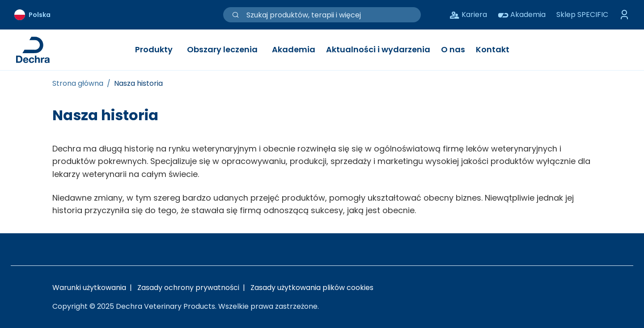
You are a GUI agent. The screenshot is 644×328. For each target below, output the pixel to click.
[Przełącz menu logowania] (624, 15)
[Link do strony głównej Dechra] (33, 50)
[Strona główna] (78, 84)
